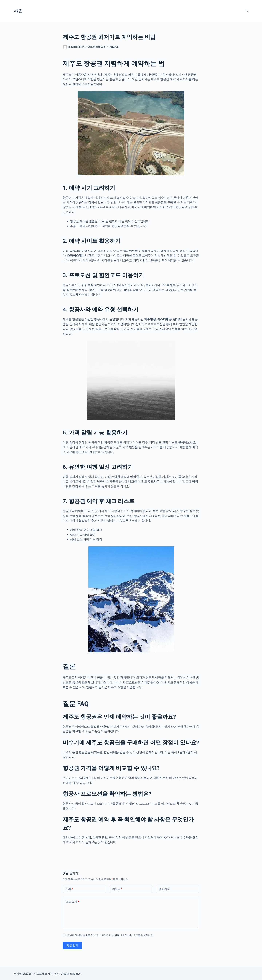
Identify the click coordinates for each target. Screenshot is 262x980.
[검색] (247, 11)
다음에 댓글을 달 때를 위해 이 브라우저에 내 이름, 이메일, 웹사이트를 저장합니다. (110, 935)
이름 (69, 889)
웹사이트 (164, 889)
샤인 (18, 11)
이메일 (117, 889)
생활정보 (114, 47)
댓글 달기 (72, 902)
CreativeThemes (71, 974)
